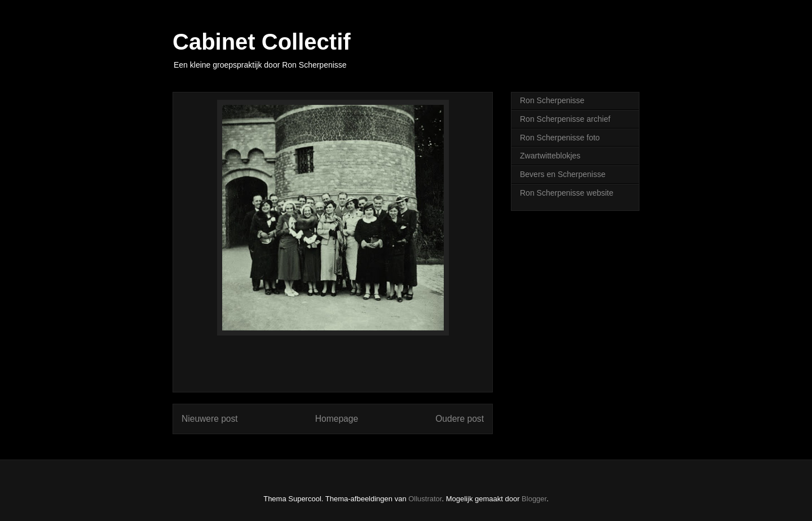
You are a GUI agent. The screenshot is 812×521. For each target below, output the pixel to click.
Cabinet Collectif (262, 42)
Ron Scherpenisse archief (565, 119)
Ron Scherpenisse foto (560, 138)
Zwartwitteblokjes (550, 156)
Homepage (337, 419)
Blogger (534, 499)
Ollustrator (425, 499)
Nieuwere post (210, 419)
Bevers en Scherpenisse (563, 174)
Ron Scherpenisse (552, 100)
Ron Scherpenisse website (567, 193)
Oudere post (460, 419)
